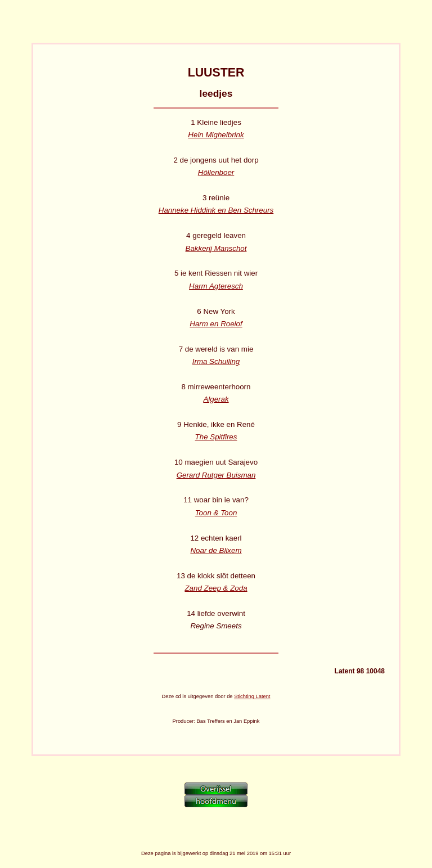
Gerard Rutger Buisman (216, 475)
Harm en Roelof (216, 324)
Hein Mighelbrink (216, 135)
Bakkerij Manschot (216, 248)
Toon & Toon (216, 513)
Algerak (216, 399)
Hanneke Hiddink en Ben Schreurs (216, 210)
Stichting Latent (252, 696)
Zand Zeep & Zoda (216, 588)
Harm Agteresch (216, 286)
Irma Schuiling (216, 361)
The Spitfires (216, 437)
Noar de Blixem (216, 550)
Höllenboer (216, 172)
